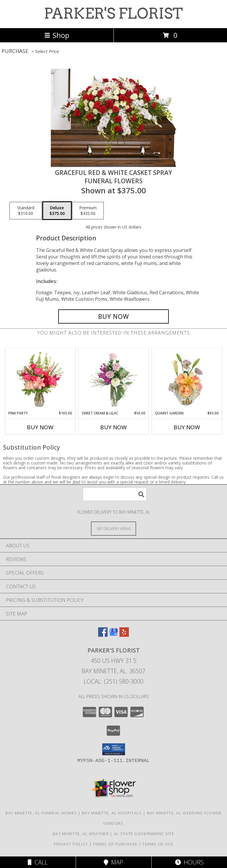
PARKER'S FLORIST (113, 13)
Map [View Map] (113, 862)
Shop (57, 35)
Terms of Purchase (115, 844)
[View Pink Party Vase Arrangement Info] (40, 379)
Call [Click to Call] (38, 862)
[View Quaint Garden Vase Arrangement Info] (187, 379)
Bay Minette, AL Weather (81, 834)
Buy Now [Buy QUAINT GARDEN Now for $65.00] (187, 427)
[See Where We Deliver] (113, 528)
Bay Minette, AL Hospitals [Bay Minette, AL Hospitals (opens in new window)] (112, 813)
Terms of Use (158, 844)
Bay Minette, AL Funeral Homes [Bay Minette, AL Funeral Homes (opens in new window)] (41, 813)
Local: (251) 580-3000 (113, 681)
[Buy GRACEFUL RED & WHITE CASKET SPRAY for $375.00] (113, 316)
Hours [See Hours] (189, 862)
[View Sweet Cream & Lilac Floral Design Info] (114, 379)
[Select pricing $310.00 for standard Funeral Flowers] (26, 211)
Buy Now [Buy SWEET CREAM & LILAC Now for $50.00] (113, 427)
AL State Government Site (144, 834)
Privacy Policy (71, 844)
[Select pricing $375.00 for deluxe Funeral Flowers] (57, 211)
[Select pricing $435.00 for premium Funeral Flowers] (88, 211)
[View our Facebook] (103, 635)
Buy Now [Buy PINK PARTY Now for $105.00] (40, 427)
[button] (114, 749)
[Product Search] (115, 494)
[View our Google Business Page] (113, 635)
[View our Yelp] (124, 635)
